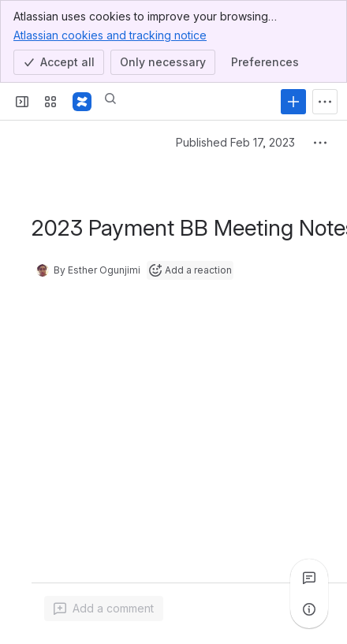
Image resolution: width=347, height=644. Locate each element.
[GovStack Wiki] (82, 102)
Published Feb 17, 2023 (221, 142)
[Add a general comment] (104, 609)
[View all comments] (309, 578)
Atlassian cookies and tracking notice (110, 35)
